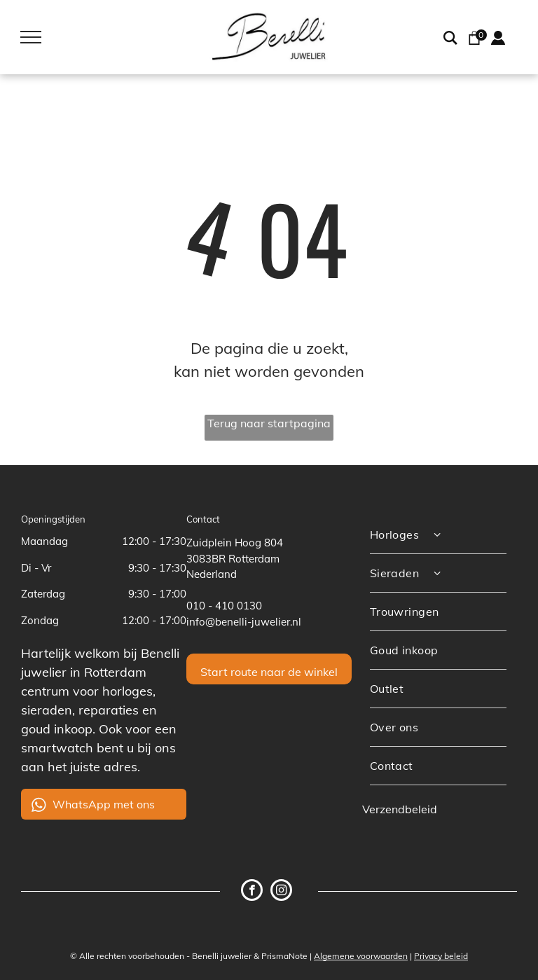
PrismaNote (284, 956)
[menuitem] (438, 535)
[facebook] (252, 892)
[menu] (31, 37)
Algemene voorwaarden (361, 956)
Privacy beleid (441, 956)
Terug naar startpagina (269, 423)
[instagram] (281, 892)
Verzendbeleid (400, 809)
